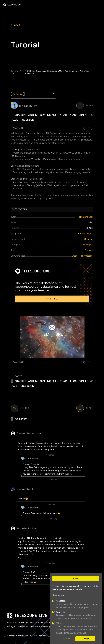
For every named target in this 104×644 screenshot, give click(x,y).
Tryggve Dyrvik (25, 489)
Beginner (89, 239)
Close (76, 578)
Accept (86, 639)
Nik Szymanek (28, 106)
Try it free (52, 299)
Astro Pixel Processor (83, 256)
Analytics (61, 612)
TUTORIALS (16, 71)
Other (59, 623)
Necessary (61, 601)
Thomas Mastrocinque (29, 433)
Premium (89, 250)
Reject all (66, 639)
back (17, 25)
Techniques (88, 245)
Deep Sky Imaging (84, 234)
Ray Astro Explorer (27, 528)
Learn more (59, 595)
